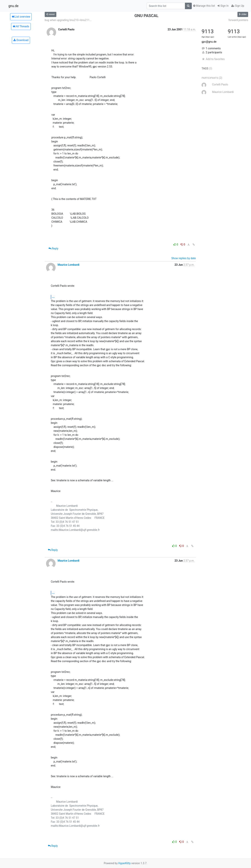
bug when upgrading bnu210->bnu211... (68, 20)
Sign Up (238, 6)
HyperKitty (124, 863)
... (53, 297)
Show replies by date (184, 258)
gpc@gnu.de (209, 42)
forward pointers (238, 20)
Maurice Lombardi (68, 265)
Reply (53, 248)
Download (21, 40)
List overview (21, 17)
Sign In (223, 6)
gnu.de (13, 6)
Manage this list (204, 6)
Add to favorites (213, 59)
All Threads (21, 26)
